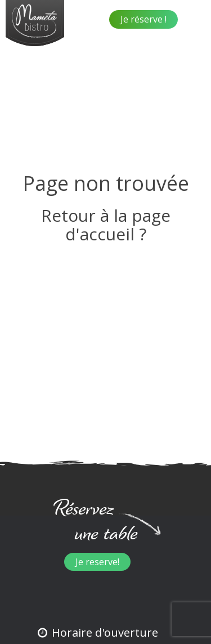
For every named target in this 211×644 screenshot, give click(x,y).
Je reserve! (97, 562)
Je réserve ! (143, 19)
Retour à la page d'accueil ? (106, 225)
